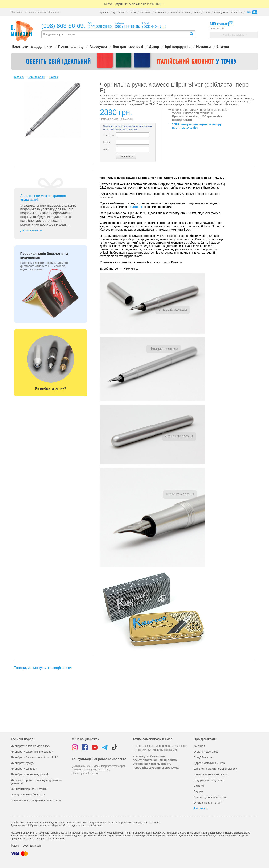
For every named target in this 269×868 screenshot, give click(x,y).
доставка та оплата (124, 12)
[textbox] (115, 34)
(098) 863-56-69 (63, 26)
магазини (160, 12)
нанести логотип (180, 12)
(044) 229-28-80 (97, 823)
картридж (137, 207)
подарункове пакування (228, 12)
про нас (104, 12)
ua (255, 12)
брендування (202, 12)
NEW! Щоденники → (134, 4)
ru (249, 12)
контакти (145, 12)
